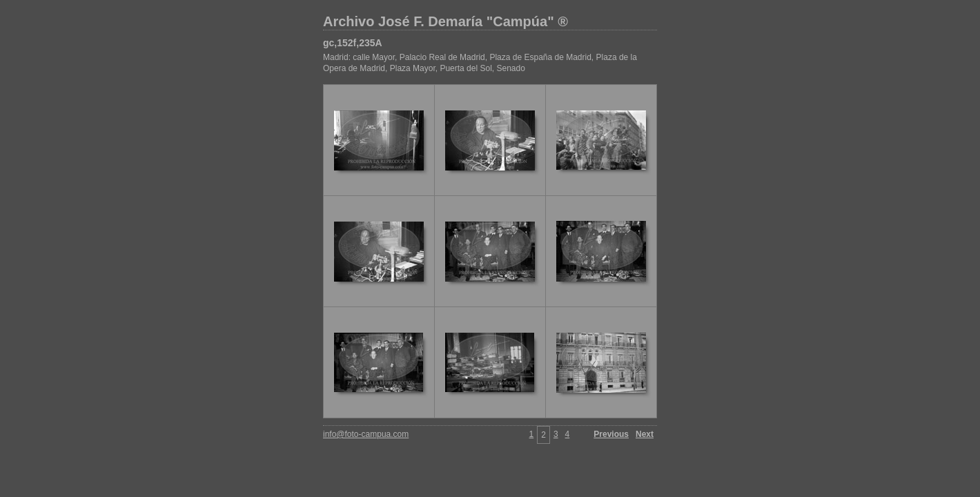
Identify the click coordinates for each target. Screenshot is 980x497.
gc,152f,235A (353, 43)
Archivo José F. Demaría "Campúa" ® (445, 21)
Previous (611, 434)
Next (645, 434)
